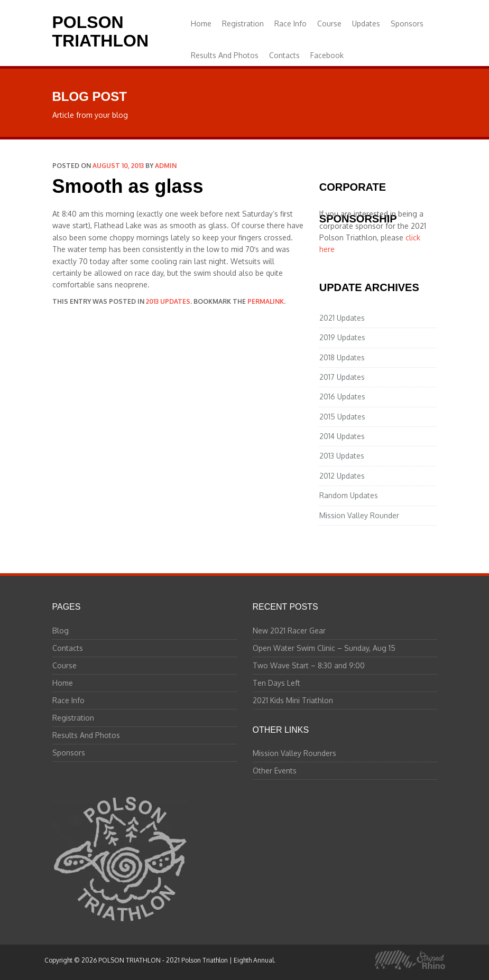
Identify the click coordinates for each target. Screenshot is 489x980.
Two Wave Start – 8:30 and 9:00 (309, 665)
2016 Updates (342, 396)
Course (329, 24)
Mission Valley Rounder (359, 515)
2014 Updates (342, 436)
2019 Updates (342, 337)
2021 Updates (342, 318)
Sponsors (407, 24)
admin (166, 166)
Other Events (275, 771)
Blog (61, 631)
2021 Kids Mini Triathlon (293, 700)
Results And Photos (225, 55)
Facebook (327, 55)
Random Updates (349, 495)
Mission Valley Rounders (294, 753)
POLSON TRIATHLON (100, 31)
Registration (243, 24)
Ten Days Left (276, 683)
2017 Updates (342, 377)
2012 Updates (342, 476)
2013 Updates (168, 301)
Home (201, 24)
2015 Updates (342, 417)
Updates (366, 24)
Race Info (290, 24)
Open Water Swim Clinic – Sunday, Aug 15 (324, 648)
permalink (266, 301)
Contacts (284, 55)
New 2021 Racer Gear (289, 631)
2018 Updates (342, 357)
